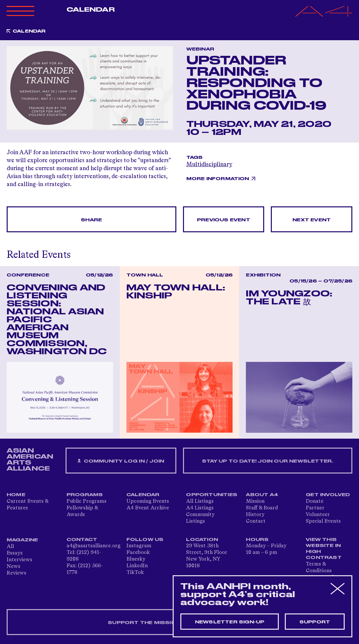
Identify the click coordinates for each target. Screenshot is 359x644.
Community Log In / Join (121, 461)
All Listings (200, 501)
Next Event (312, 220)
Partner (315, 508)
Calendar (91, 10)
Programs (85, 495)
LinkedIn (137, 566)
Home (16, 495)
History (255, 515)
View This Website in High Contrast (324, 549)
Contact (256, 521)
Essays (15, 553)
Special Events (323, 521)
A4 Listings (200, 508)
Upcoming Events (148, 501)
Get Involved (328, 495)
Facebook (138, 553)
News (13, 567)
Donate (315, 501)
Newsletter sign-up (230, 622)
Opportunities (212, 495)
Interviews (19, 560)
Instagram (139, 546)
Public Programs (87, 501)
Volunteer (318, 515)
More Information (218, 179)
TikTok (135, 573)
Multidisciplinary (209, 164)
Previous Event (224, 220)
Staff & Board (262, 508)
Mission (255, 501)
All (10, 547)
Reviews (16, 573)
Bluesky (136, 559)
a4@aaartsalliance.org (93, 546)
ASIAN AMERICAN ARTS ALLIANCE (30, 460)
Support (315, 622)
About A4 (262, 495)
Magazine (22, 540)
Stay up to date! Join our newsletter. (268, 461)
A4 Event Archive (148, 508)
